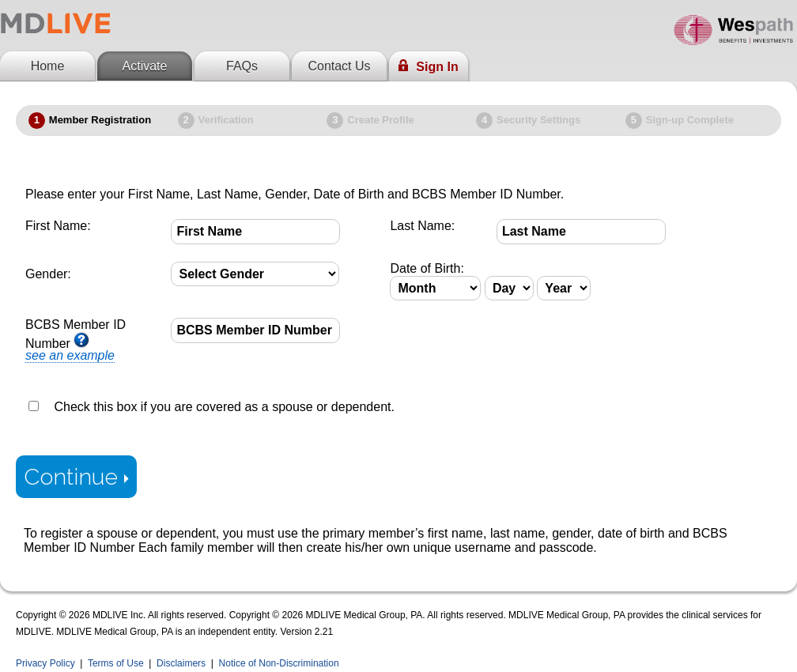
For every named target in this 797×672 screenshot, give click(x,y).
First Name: (58, 226)
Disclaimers (181, 663)
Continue (76, 477)
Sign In (428, 66)
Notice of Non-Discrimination (279, 663)
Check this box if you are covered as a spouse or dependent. (224, 407)
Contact (339, 66)
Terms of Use (116, 663)
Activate (145, 66)
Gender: (48, 274)
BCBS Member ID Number (76, 340)
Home (48, 66)
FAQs (242, 66)
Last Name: (422, 226)
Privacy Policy (45, 663)
